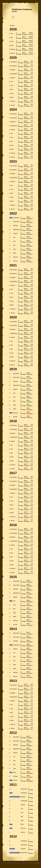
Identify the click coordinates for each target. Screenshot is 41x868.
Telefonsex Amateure (22, 9)
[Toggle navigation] (13, 17)
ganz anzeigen (29, 218)
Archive (14, 11)
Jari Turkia (37, 863)
